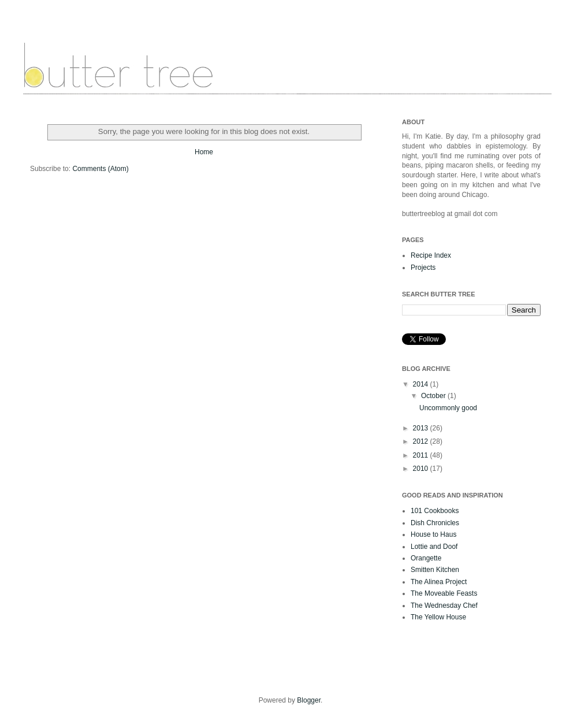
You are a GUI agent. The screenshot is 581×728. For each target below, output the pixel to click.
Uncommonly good (448, 408)
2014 (422, 384)
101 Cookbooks (435, 511)
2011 (422, 455)
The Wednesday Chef (444, 606)
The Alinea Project (439, 582)
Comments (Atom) (100, 169)
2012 (422, 441)
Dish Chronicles (435, 523)
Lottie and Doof (434, 547)
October (434, 396)
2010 (422, 469)
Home (204, 152)
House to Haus (433, 534)
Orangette (426, 558)
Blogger (309, 700)
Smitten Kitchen (435, 570)
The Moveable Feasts (444, 593)
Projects (423, 268)
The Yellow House (438, 617)
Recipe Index (431, 255)
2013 (422, 428)
